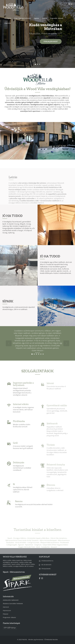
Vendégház (8, 18)
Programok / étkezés (57, 18)
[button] (2, 141)
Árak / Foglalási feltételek (23, 18)
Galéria (45, 18)
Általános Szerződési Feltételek (13, 604)
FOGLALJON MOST (51, 41)
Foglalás (36, 18)
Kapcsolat (8, 23)
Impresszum (7, 610)
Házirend (6, 607)
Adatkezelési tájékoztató (11, 600)
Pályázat (6, 614)
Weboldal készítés (52, 640)
